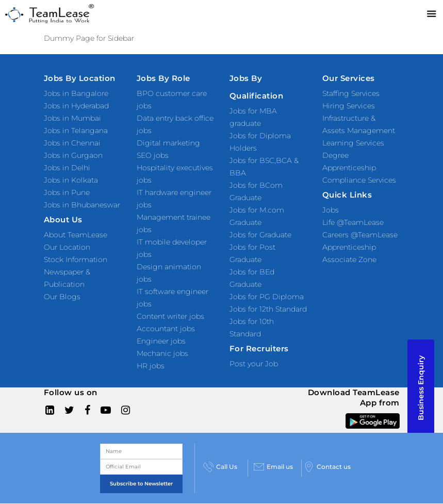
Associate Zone (349, 259)
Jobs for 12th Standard (268, 309)
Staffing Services (351, 93)
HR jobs (151, 366)
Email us (273, 467)
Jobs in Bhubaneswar (82, 205)
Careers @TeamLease (360, 235)
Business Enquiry (421, 388)
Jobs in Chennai (72, 143)
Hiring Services (349, 106)
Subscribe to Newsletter (141, 484)
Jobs (331, 210)
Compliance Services (359, 180)
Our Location (67, 247)
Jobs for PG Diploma (267, 297)
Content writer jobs (170, 316)
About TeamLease (76, 235)
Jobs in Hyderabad (76, 106)
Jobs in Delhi (67, 168)
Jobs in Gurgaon (73, 155)
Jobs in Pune (67, 192)
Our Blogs (62, 297)
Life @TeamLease (353, 222)
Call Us (220, 467)
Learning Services (353, 143)
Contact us (327, 467)
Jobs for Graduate (260, 235)
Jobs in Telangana (76, 131)
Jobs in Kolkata (71, 180)
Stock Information (76, 259)
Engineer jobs (161, 341)
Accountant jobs (166, 329)
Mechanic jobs (162, 353)
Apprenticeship (349, 247)
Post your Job (254, 364)
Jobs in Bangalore (76, 93)
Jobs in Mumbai (72, 118)
